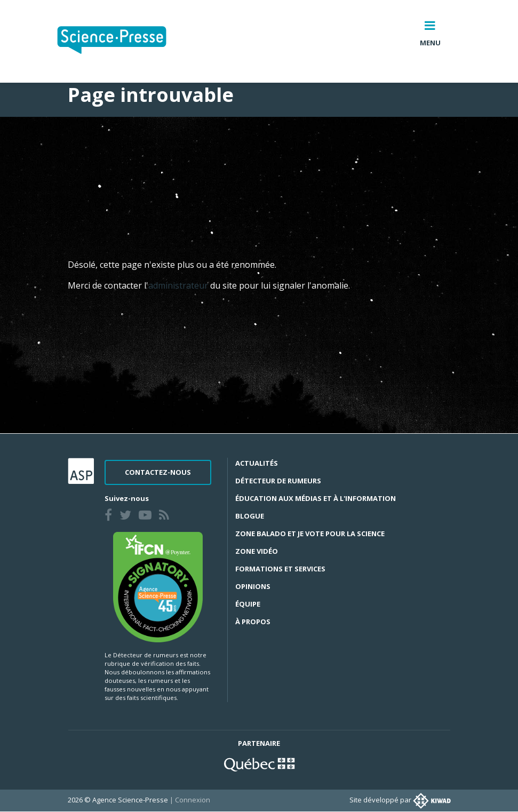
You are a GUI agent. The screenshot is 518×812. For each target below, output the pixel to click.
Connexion (193, 800)
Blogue (250, 516)
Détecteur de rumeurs (278, 481)
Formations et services (280, 569)
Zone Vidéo (257, 551)
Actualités (257, 463)
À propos (253, 622)
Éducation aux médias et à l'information (316, 498)
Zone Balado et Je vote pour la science (310, 534)
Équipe (248, 604)
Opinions (253, 586)
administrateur (179, 285)
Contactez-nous (158, 472)
